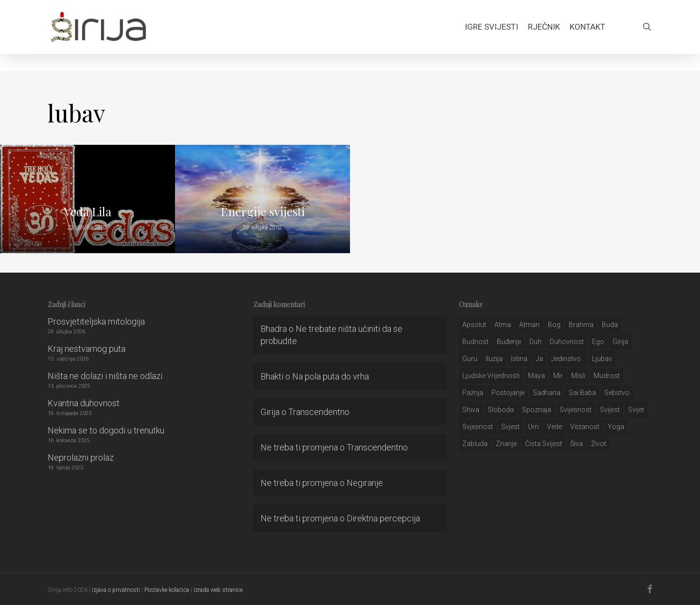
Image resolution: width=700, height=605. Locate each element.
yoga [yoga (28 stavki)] (616, 427)
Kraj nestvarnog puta (87, 349)
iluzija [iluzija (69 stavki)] (494, 359)
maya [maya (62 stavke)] (536, 376)
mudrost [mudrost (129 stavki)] (607, 376)
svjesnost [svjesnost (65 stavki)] (478, 427)
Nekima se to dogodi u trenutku (106, 430)
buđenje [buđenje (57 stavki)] (509, 342)
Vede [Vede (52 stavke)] (554, 427)
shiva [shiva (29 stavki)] (471, 410)
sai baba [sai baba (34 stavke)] (582, 393)
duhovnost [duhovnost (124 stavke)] (567, 342)
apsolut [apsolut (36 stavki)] (474, 325)
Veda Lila (87, 211)
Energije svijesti (263, 211)
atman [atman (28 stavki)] (529, 325)
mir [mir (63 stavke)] (558, 376)
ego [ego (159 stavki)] (598, 342)
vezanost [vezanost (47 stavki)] (585, 427)
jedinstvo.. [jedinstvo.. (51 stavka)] (568, 359)
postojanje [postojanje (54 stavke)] (508, 393)
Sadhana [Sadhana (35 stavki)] (547, 393)
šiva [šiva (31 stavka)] (577, 444)
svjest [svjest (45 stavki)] (510, 427)
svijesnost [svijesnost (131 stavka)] (576, 410)
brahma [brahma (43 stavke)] (581, 325)
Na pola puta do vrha (331, 376)
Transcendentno (319, 412)
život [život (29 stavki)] (599, 444)
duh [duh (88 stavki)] (535, 342)
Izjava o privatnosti (116, 590)
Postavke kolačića (167, 590)
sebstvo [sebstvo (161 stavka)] (617, 393)
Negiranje (365, 483)
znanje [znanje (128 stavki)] (506, 444)
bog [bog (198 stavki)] (554, 325)
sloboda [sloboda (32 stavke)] (501, 410)
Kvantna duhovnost (84, 403)
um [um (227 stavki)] (533, 427)
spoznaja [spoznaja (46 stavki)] (537, 410)
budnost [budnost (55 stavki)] (475, 342)
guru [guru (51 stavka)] (470, 359)
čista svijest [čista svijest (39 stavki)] (543, 444)
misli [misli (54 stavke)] (578, 376)
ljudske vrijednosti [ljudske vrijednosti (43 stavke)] (491, 376)
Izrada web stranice (218, 590)
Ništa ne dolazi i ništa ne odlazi (105, 376)
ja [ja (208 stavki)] (539, 359)
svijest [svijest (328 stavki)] (610, 410)
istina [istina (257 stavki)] (519, 359)
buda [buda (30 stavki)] (610, 325)
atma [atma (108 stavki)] (503, 325)
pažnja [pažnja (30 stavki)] (473, 393)
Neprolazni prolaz (81, 458)
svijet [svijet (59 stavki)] (636, 410)
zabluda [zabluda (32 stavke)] (475, 444)
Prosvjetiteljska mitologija (96, 321)
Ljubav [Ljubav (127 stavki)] (602, 359)
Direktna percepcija (383, 518)
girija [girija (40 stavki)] (620, 342)
